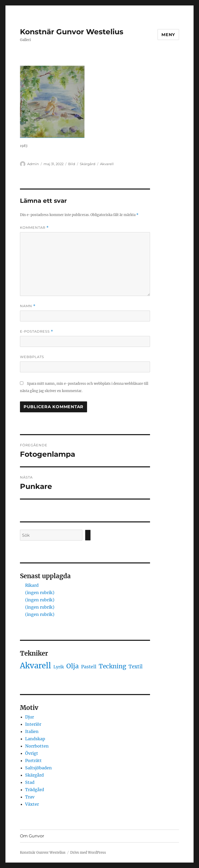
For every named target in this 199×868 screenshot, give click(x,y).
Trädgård (35, 790)
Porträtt (33, 761)
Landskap (35, 739)
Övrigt (32, 753)
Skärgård (88, 164)
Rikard (32, 585)
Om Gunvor (32, 836)
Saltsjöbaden (38, 768)
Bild (72, 164)
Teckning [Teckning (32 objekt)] (112, 666)
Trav (30, 797)
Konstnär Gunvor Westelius (72, 32)
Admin (33, 164)
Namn (28, 306)
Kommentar (34, 228)
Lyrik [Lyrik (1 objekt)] (59, 667)
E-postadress (37, 331)
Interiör (33, 724)
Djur (30, 717)
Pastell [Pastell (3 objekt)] (89, 667)
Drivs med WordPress (88, 853)
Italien (32, 731)
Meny (168, 35)
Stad (30, 782)
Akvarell (107, 164)
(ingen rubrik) (40, 593)
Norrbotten (37, 746)
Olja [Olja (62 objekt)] (73, 666)
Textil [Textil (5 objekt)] (136, 667)
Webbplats (32, 357)
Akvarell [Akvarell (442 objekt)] (35, 666)
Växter (32, 804)
